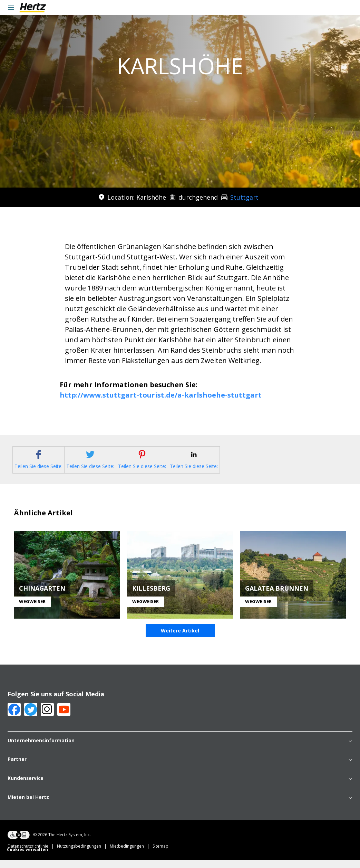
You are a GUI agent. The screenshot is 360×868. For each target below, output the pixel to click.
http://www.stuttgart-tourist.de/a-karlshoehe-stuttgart (161, 395)
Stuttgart (244, 197)
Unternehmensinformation (180, 750)
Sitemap (160, 854)
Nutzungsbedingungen (83, 854)
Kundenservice (180, 787)
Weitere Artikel (180, 639)
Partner (180, 768)
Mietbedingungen (131, 854)
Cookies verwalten (27, 858)
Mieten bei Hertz (180, 806)
